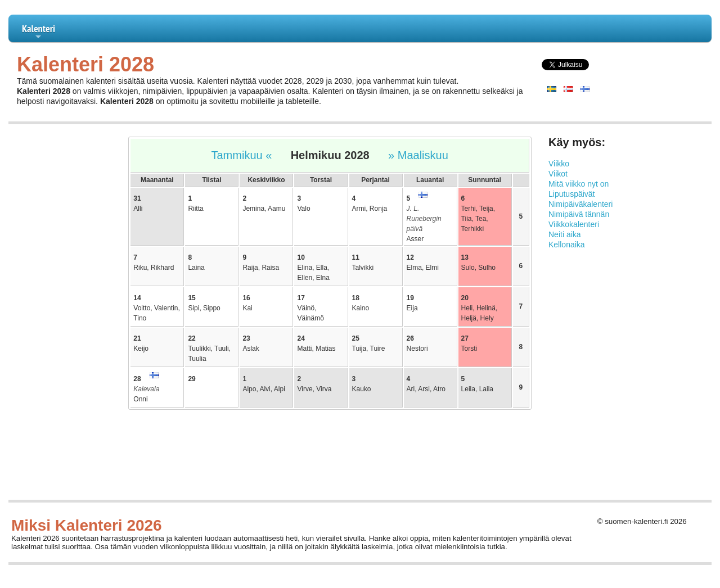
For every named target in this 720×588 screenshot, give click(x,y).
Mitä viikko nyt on (579, 184)
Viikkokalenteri (574, 224)
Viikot (558, 174)
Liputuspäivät (572, 194)
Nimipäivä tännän (579, 214)
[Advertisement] (60, 305)
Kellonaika (567, 245)
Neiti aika (565, 234)
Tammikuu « (242, 155)
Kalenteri (39, 32)
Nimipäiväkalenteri (580, 204)
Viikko (559, 164)
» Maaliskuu (418, 155)
